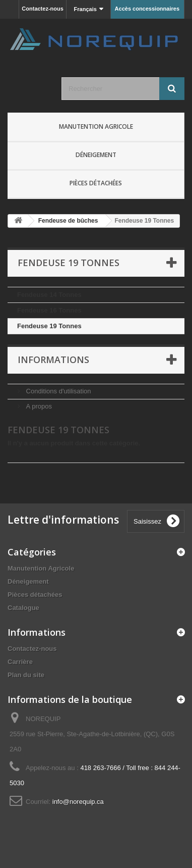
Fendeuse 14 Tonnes (49, 295)
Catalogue (23, 608)
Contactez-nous (43, 9)
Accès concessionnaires (147, 9)
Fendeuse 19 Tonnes (49, 326)
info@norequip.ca (78, 802)
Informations (53, 360)
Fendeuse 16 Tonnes (49, 310)
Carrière (20, 662)
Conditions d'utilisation (58, 391)
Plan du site (26, 675)
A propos (38, 406)
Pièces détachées (96, 183)
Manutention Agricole (96, 126)
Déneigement (96, 155)
